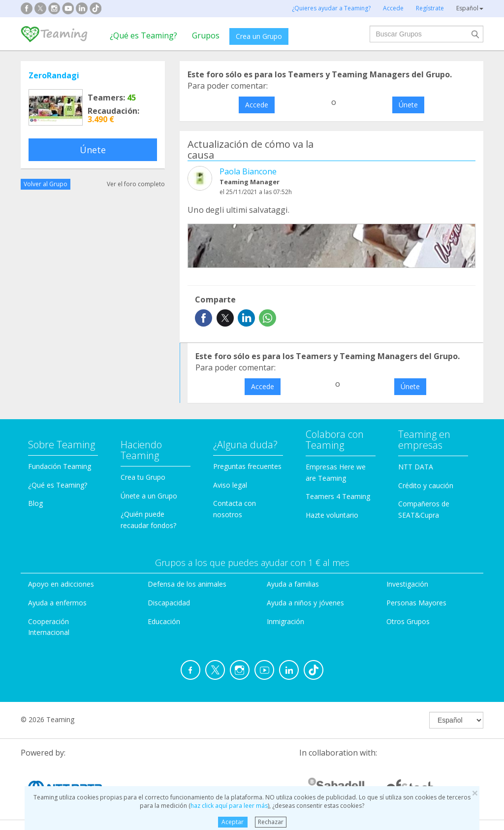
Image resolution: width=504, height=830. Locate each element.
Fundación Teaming (60, 466)
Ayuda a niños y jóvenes (305, 603)
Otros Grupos (408, 621)
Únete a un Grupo (149, 496)
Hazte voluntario (332, 515)
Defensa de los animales (187, 584)
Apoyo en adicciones (61, 584)
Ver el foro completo (136, 184)
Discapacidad (169, 603)
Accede (257, 105)
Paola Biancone (248, 171)
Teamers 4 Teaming (338, 496)
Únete (93, 150)
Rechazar (271, 822)
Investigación (407, 584)
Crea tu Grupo (143, 477)
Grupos (206, 35)
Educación (164, 621)
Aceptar (233, 822)
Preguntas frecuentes (247, 466)
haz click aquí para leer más (229, 806)
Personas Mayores (416, 603)
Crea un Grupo (259, 36)
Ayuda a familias (293, 584)
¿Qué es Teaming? (143, 35)
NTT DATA (416, 467)
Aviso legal (230, 485)
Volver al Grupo (46, 184)
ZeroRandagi (54, 75)
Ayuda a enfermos (57, 603)
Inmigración (285, 621)
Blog (35, 503)
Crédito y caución (426, 485)
